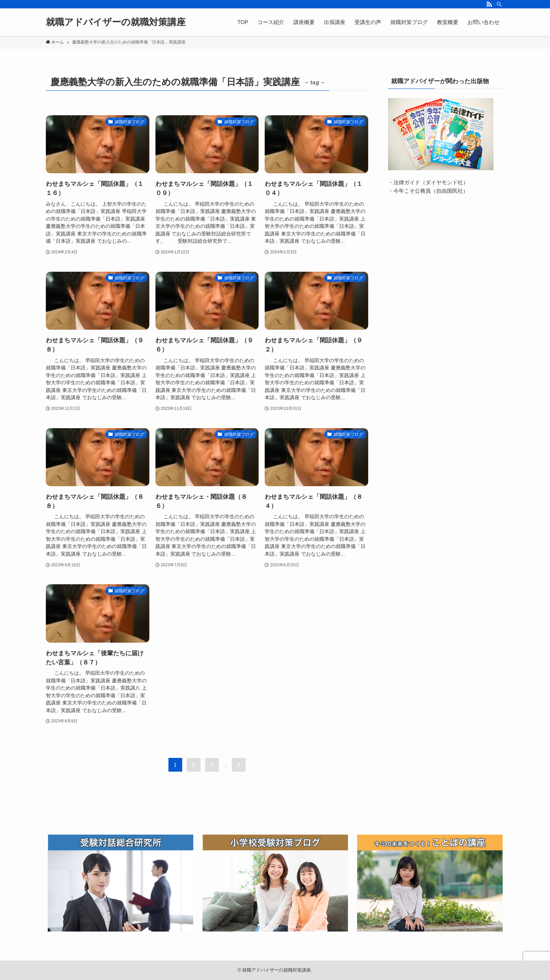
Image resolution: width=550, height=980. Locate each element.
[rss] (489, 4)
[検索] (499, 4)
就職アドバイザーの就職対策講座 (116, 22)
